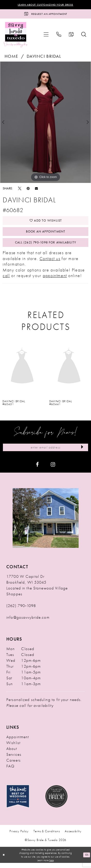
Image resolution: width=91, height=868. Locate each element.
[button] (46, 36)
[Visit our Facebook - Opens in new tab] (37, 469)
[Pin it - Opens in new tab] (28, 189)
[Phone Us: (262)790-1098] (59, 36)
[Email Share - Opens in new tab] (36, 190)
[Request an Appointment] (45, 15)
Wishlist (13, 748)
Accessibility (73, 836)
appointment (55, 280)
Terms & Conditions (47, 836)
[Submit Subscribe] (82, 452)
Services (14, 759)
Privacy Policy (19, 836)
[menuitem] (46, 36)
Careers (13, 765)
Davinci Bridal (44, 57)
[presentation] (22, 371)
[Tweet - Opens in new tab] (20, 189)
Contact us (50, 263)
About (12, 754)
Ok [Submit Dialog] (86, 860)
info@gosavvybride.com (28, 622)
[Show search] (84, 36)
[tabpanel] (45, 124)
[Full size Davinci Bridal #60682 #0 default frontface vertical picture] (45, 124)
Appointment (18, 742)
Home (12, 57)
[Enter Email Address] (45, 452)
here (51, 865)
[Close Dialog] (4, 860)
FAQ (10, 771)
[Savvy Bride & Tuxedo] (16, 36)
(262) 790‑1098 (21, 611)
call (6, 280)
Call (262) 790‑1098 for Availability (46, 246)
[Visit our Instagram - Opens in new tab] (53, 469)
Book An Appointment (46, 234)
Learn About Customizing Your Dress (45, 5)
